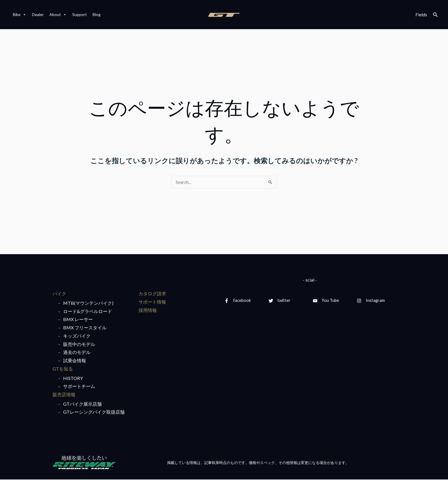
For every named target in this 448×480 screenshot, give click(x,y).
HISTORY (73, 378)
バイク (59, 294)
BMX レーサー (78, 320)
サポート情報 (152, 302)
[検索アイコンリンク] (435, 15)
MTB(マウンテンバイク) (88, 303)
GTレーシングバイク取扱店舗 (94, 412)
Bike (20, 15)
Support (80, 14)
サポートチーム (79, 387)
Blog (97, 14)
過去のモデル (77, 353)
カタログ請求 (152, 294)
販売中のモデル (79, 344)
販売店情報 (64, 395)
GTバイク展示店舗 (82, 404)
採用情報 (148, 310)
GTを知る (63, 369)
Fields (421, 14)
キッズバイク (77, 336)
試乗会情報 (75, 361)
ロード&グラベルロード (88, 311)
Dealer (38, 14)
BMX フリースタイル (85, 328)
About (58, 15)
